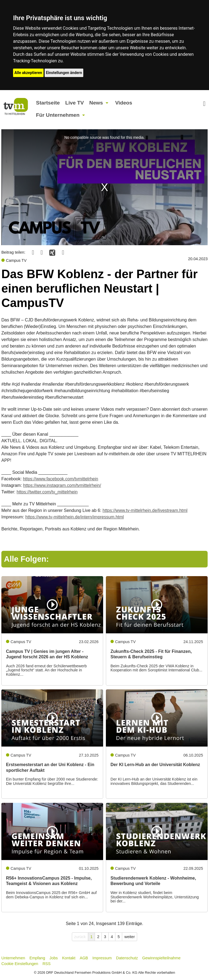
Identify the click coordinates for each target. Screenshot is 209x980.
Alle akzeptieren (28, 73)
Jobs (54, 958)
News (96, 103)
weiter (130, 937)
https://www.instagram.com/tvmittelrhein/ (62, 485)
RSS (47, 964)
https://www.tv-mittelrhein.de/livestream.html (145, 510)
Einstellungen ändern (64, 73)
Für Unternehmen (58, 115)
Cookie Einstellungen (20, 964)
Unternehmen (13, 958)
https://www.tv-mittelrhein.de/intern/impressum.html (75, 517)
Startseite (48, 103)
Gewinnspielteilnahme (162, 958)
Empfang (37, 958)
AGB (84, 958)
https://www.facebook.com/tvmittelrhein (61, 479)
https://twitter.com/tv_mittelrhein (47, 492)
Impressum (102, 958)
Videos (124, 103)
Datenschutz (127, 958)
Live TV (75, 103)
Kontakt (69, 958)
